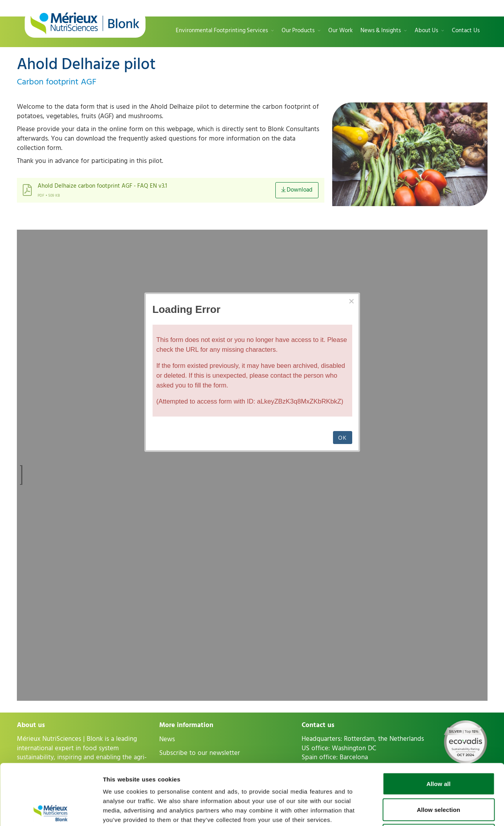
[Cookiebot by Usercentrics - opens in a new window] (51, 811)
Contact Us (466, 31)
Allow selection (439, 749)
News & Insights (381, 31)
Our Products (298, 31)
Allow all (438, 723)
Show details (412, 810)
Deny (438, 774)
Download (297, 190)
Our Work (340, 31)
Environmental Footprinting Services (222, 31)
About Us (426, 31)
